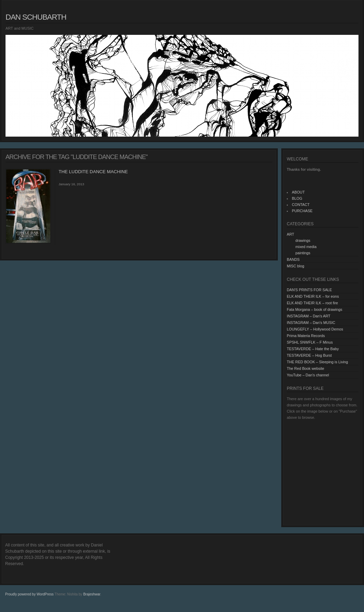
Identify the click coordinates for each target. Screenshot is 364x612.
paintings (303, 253)
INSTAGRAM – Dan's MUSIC (311, 323)
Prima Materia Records (306, 336)
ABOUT (298, 192)
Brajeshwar (92, 594)
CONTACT (301, 205)
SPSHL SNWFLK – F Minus (310, 342)
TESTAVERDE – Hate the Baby (313, 349)
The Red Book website (306, 368)
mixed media (306, 247)
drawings (303, 240)
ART (290, 234)
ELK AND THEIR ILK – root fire (312, 303)
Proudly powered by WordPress (29, 594)
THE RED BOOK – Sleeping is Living (317, 362)
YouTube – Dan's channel (308, 375)
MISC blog (295, 266)
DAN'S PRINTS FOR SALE (309, 290)
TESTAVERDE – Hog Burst (309, 355)
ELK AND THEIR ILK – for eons (313, 296)
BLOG (297, 198)
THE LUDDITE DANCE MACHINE (93, 172)
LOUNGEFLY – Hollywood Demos (315, 329)
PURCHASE (302, 211)
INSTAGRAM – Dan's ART (309, 316)
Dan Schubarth (36, 17)
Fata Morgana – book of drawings (315, 309)
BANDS (293, 259)
